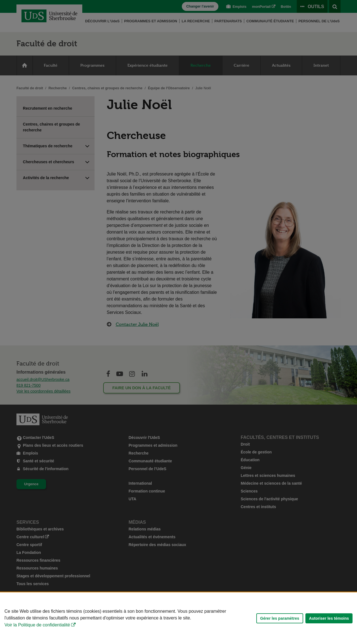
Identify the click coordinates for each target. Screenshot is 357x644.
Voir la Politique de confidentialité (37, 625)
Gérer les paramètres (280, 618)
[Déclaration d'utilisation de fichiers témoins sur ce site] (178, 618)
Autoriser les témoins (329, 618)
